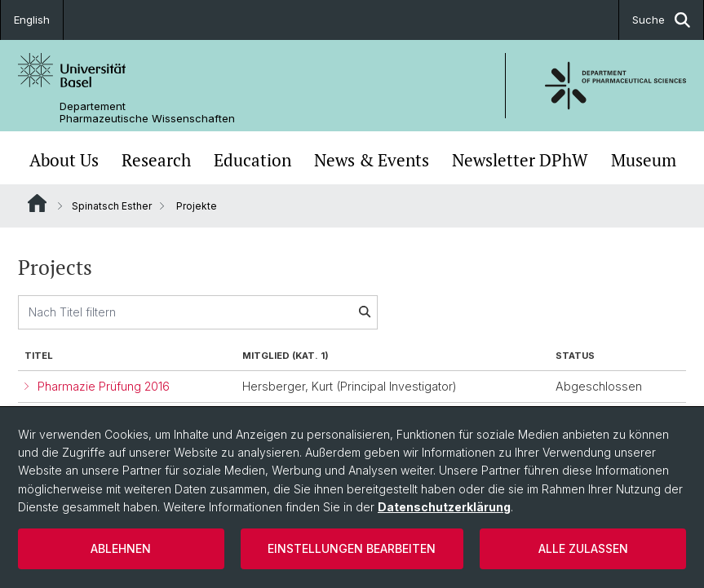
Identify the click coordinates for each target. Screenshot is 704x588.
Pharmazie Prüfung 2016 (104, 386)
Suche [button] (661, 20)
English (32, 20)
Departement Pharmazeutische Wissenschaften (147, 113)
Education (252, 160)
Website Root (37, 203)
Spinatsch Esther (112, 206)
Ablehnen (121, 548)
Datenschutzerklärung (444, 507)
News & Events (372, 160)
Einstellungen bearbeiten (352, 548)
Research (156, 160)
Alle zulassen (583, 548)
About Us (64, 160)
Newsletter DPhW (520, 160)
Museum (644, 160)
